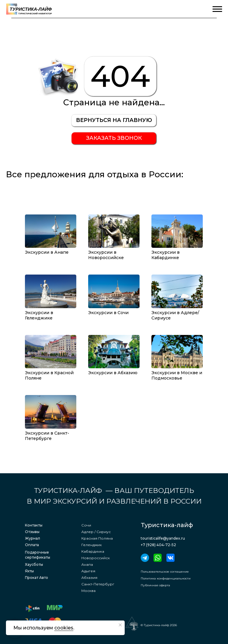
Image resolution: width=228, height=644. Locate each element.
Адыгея (88, 571)
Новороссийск (96, 558)
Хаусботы (34, 564)
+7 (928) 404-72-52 (158, 545)
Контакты (34, 525)
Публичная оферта (155, 585)
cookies (64, 628)
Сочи (86, 525)
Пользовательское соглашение (165, 572)
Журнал (33, 538)
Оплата (32, 545)
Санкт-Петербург (98, 584)
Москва (88, 591)
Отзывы (32, 532)
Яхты (29, 571)
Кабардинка (93, 551)
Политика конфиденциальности (166, 578)
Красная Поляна (97, 538)
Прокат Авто (37, 578)
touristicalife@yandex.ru (163, 538)
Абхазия (89, 578)
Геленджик (92, 545)
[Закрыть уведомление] (120, 625)
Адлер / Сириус (96, 532)
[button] (114, 138)
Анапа (87, 564)
